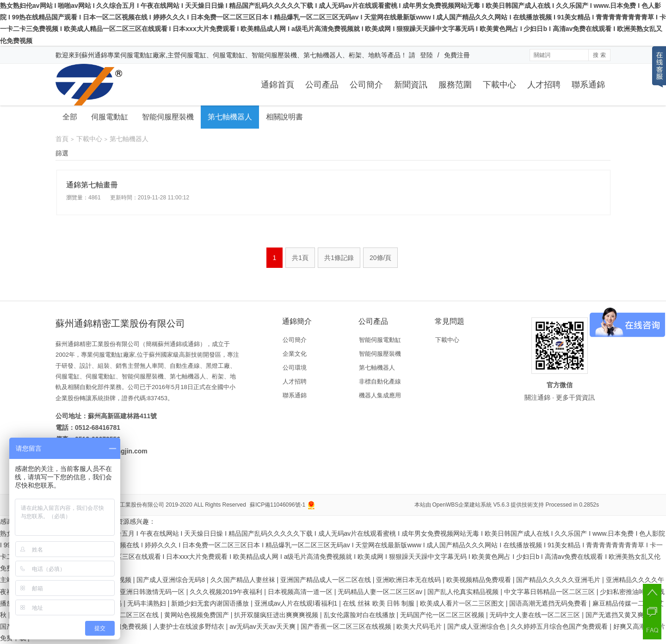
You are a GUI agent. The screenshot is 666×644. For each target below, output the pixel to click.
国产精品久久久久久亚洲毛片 (559, 580)
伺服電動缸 (110, 117)
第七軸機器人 (230, 117)
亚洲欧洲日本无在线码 (409, 580)
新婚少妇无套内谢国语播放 (211, 603)
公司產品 (322, 85)
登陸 (426, 55)
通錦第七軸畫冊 (92, 185)
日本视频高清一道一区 (301, 592)
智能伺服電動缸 (380, 340)
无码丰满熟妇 (148, 603)
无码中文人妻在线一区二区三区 (536, 615)
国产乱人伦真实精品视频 (464, 592)
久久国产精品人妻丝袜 (244, 580)
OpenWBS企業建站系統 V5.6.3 (471, 505)
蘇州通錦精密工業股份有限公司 (125, 505)
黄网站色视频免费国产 (197, 615)
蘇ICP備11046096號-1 (277, 505)
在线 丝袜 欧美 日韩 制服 (379, 603)
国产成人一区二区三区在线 (121, 615)
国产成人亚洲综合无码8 (172, 580)
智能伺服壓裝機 (168, 117)
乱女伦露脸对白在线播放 (360, 615)
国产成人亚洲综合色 (477, 626)
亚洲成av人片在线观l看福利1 (297, 603)
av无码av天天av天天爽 (263, 626)
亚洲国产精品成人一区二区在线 (327, 580)
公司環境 (295, 368)
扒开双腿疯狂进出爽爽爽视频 (277, 615)
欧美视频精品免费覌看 (480, 580)
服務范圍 (455, 85)
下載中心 (499, 85)
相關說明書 (284, 117)
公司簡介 (366, 85)
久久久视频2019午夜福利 (227, 592)
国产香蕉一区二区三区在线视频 (347, 626)
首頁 (62, 139)
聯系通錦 (588, 85)
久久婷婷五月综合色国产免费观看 (560, 626)
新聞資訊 (411, 85)
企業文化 (295, 354)
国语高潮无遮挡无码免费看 (549, 603)
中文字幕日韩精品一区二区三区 (550, 592)
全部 (70, 117)
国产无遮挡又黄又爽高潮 (622, 615)
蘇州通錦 (94, 55)
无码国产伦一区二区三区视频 (443, 615)
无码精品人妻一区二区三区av (381, 592)
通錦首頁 (277, 85)
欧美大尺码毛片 (420, 626)
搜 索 (599, 55)
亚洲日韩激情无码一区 (153, 592)
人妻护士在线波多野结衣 (190, 626)
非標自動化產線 (380, 381)
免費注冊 (457, 55)
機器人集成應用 (380, 395)
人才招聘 (544, 85)
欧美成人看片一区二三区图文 (463, 603)
